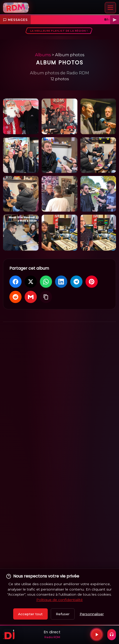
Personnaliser (92, 614)
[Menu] (110, 8)
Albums (43, 55)
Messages (15, 20)
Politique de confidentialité (59, 600)
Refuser (63, 614)
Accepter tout (30, 614)
